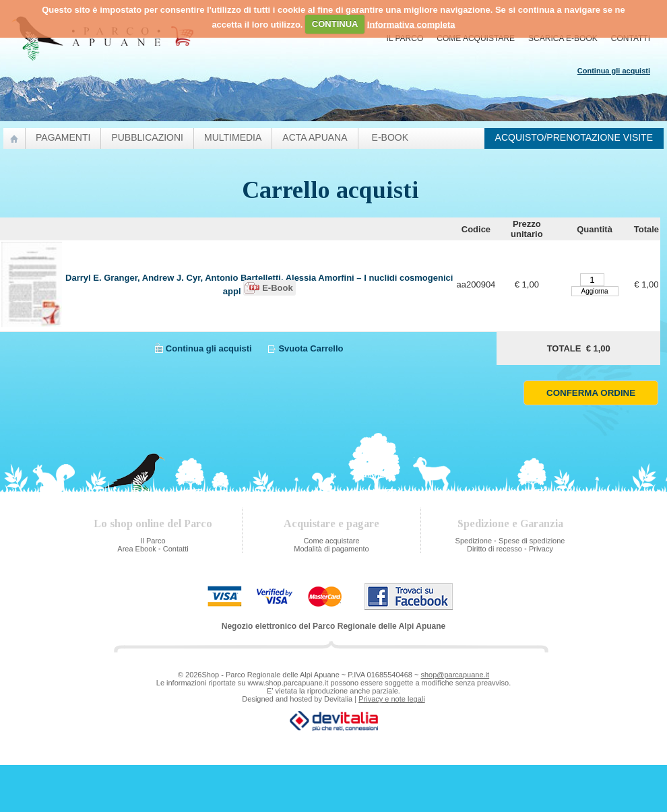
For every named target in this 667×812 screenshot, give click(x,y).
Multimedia (233, 137)
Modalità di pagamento (331, 549)
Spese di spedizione (532, 541)
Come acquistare (476, 38)
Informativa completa (411, 24)
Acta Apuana (315, 137)
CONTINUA (335, 24)
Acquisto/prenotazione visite (574, 137)
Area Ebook (136, 549)
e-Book (390, 137)
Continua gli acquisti (209, 348)
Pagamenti (63, 137)
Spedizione (474, 541)
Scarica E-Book (563, 38)
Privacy (541, 549)
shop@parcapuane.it (455, 675)
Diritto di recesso (495, 549)
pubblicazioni (147, 137)
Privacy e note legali (391, 699)
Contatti (631, 38)
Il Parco (405, 38)
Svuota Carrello (311, 348)
